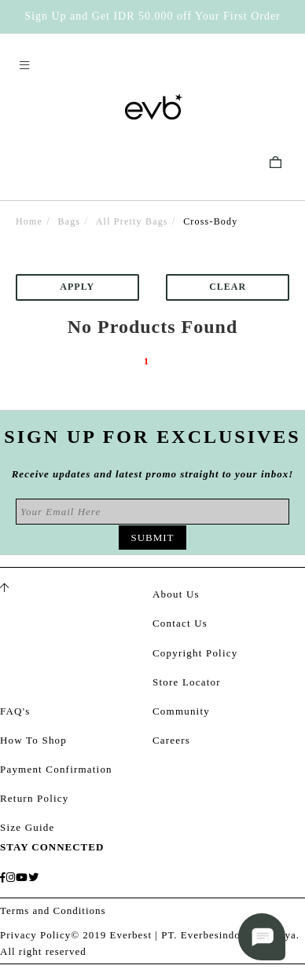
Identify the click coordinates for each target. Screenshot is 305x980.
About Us (176, 594)
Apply (77, 287)
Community (181, 711)
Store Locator (187, 682)
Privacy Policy (35, 935)
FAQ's (15, 711)
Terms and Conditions (53, 911)
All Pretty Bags (132, 221)
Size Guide (27, 827)
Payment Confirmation (56, 769)
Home (29, 221)
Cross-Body (210, 221)
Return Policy (34, 798)
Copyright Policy (195, 653)
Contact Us (180, 623)
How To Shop (33, 740)
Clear (228, 287)
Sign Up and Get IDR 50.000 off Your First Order (152, 16)
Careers (171, 740)
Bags (70, 221)
